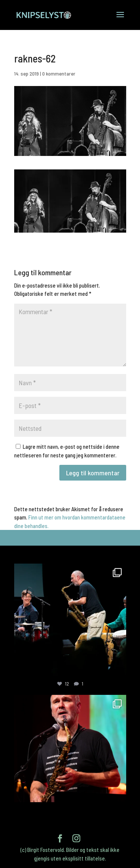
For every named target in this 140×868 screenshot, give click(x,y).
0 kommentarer (59, 73)
